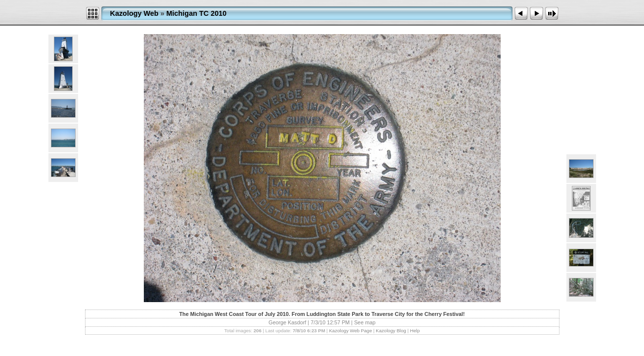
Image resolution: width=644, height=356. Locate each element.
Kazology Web (134, 13)
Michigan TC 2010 (197, 13)
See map (365, 322)
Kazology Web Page (351, 331)
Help (415, 331)
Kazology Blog (391, 331)
